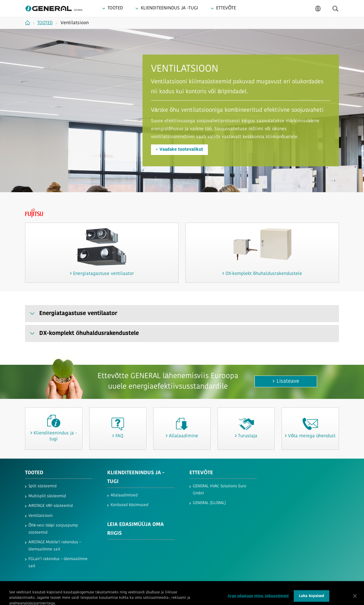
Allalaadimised (124, 495)
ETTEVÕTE (201, 473)
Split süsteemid (43, 486)
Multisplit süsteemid (47, 496)
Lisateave (288, 381)
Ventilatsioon (41, 516)
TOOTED (34, 473)
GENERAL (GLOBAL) (209, 503)
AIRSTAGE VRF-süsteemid (51, 506)
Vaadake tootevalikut (181, 150)
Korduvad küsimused (130, 505)
